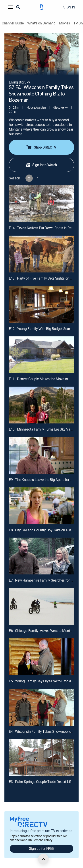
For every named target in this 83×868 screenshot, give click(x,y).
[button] (11, 7)
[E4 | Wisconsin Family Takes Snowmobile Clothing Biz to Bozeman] (41, 707)
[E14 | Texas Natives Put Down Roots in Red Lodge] (41, 204)
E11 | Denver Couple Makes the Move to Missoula (46, 379)
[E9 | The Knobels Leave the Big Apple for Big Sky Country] (41, 455)
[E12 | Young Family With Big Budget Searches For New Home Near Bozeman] (41, 304)
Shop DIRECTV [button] (41, 147)
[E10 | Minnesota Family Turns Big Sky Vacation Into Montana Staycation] (41, 405)
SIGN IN (69, 7)
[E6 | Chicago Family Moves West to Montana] (41, 606)
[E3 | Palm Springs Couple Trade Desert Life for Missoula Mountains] (41, 757)
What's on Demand (41, 23)
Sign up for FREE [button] (42, 848)
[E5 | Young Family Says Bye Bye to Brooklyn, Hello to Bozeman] (41, 657)
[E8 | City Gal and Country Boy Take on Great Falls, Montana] (41, 506)
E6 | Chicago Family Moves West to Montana (42, 631)
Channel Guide (13, 23)
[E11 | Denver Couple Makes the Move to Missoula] (41, 355)
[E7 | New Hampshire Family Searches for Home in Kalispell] (41, 556)
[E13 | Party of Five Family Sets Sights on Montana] (41, 254)
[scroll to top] (43, 859)
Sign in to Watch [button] (41, 165)
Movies (65, 23)
